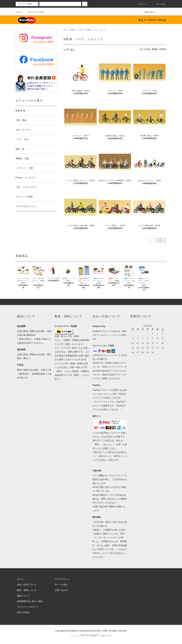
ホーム (19, 12)
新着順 (163, 49)
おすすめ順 (145, 49)
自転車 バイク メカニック (96, 30)
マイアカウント (62, 579)
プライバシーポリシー (28, 607)
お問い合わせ (148, 12)
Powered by (91, 636)
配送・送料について (27, 590)
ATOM (26, 612)
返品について (23, 596)
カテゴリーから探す (34, 12)
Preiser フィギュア (77, 30)
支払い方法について (27, 585)
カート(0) (159, 4)
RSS (19, 612)
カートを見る (61, 585)
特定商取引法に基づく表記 (30, 601)
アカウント (141, 4)
